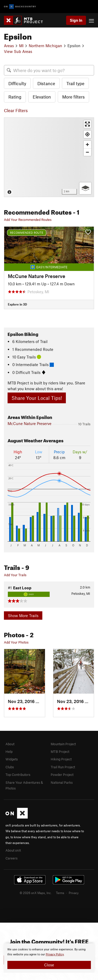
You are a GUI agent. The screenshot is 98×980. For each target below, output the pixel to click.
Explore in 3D (17, 304)
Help (9, 752)
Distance (46, 83)
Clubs (10, 767)
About (10, 744)
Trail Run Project (63, 767)
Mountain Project (63, 744)
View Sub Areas (18, 51)
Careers (11, 858)
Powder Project (62, 775)
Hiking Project (61, 759)
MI (21, 46)
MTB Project (60, 752)
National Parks (62, 782)
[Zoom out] (87, 152)
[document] (49, 958)
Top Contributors (18, 775)
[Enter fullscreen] (87, 124)
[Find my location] (87, 134)
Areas (9, 46)
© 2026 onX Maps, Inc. (36, 893)
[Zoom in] (87, 145)
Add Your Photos (16, 642)
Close (49, 965)
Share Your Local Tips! (37, 398)
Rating (15, 97)
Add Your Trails (15, 575)
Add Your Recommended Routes (28, 220)
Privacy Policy (55, 954)
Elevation (42, 97)
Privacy (74, 893)
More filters (73, 97)
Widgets (12, 759)
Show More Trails (23, 616)
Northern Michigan (45, 46)
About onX (13, 850)
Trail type (75, 83)
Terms (60, 893)
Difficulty (17, 83)
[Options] (85, 188)
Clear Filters (16, 110)
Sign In (76, 20)
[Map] (49, 157)
